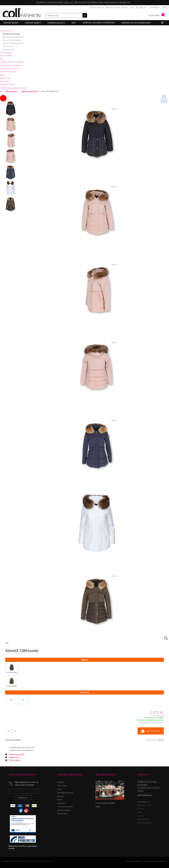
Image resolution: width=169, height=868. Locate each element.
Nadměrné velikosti (8, 84)
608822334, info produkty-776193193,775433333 (148, 786)
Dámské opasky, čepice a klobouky (13, 88)
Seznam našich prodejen (105, 803)
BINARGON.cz (161, 861)
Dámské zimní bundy (11, 34)
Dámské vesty (8, 46)
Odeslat (23, 798)
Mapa (98, 806)
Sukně (2, 75)
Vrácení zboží (62, 814)
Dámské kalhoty (6, 56)
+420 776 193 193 (97, 8)
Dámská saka (5, 78)
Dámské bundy (6, 31)
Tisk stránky (14, 760)
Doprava (60, 796)
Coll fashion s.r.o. (21, 13)
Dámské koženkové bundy (13, 43)
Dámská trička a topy (8, 71)
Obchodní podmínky (65, 793)
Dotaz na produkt (17, 754)
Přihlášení (156, 8)
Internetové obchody (134, 861)
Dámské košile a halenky (10, 68)
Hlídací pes (14, 757)
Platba (60, 800)
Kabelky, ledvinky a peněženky (12, 62)
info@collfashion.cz (145, 795)
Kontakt (124, 8)
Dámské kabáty (6, 52)
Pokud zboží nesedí (65, 807)
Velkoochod (62, 786)
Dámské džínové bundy (12, 40)
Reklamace (61, 803)
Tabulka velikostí (64, 810)
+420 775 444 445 (113, 8)
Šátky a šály (4, 81)
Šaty (2, 59)
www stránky (149, 861)
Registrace (142, 8)
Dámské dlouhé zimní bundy (14, 37)
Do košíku (153, 731)
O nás (132, 8)
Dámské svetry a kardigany (11, 65)
